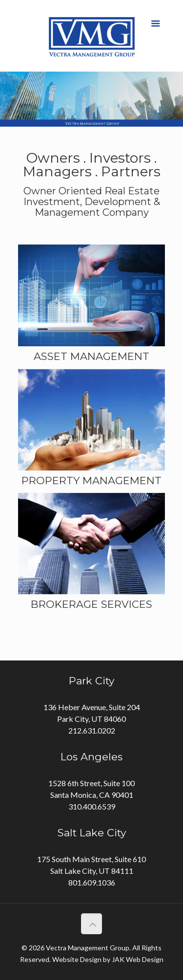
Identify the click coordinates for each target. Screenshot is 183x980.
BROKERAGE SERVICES (91, 604)
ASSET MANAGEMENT (91, 356)
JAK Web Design (138, 959)
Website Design (77, 959)
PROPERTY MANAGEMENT (91, 481)
